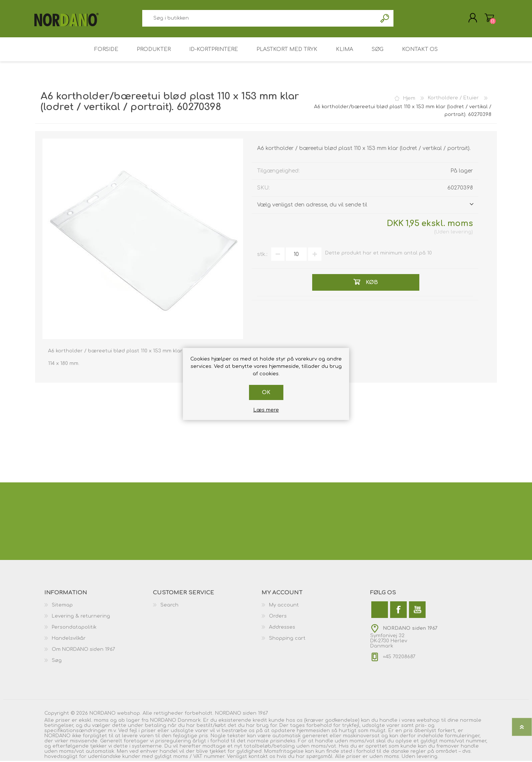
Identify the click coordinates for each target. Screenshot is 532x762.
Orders (278, 617)
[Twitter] (380, 611)
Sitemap (62, 606)
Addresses (282, 628)
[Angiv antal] (296, 255)
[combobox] (259, 19)
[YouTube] (417, 611)
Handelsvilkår (69, 639)
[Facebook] (398, 611)
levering (461, 233)
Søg (385, 19)
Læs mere (266, 410)
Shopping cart (287, 639)
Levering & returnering (81, 617)
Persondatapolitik (74, 628)
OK (266, 392)
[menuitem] (99, 606)
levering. (428, 758)
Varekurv (489, 18)
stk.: (262, 255)
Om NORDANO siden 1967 (83, 650)
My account (284, 606)
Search (169, 606)
